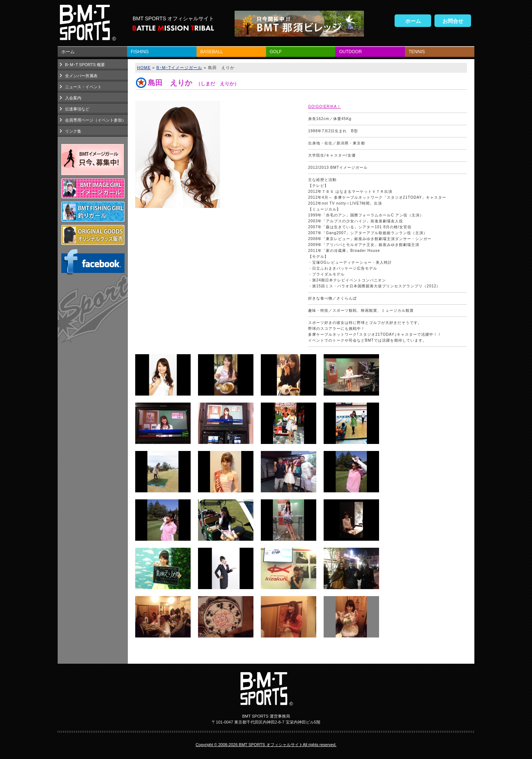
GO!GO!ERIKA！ (325, 107)
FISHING (140, 52)
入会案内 (73, 98)
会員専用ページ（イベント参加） (96, 120)
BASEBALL (212, 52)
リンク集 (73, 131)
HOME (144, 68)
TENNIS (417, 52)
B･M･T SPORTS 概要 (85, 65)
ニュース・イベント (83, 87)
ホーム (413, 21)
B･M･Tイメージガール (179, 68)
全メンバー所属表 (81, 76)
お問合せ (453, 21)
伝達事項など (77, 109)
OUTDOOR (350, 52)
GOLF (276, 52)
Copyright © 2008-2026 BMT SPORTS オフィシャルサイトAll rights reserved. (266, 745)
